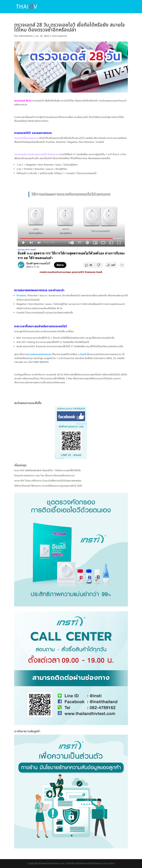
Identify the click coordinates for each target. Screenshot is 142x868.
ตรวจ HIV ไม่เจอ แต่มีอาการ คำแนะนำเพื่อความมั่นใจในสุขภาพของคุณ (48, 481)
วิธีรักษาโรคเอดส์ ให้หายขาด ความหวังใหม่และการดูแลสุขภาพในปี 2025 (48, 486)
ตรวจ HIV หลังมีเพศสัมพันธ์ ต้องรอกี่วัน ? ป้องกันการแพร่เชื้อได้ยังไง (47, 470)
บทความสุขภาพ (59, 36)
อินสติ (83, 354)
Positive (21, 296)
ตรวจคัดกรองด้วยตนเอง (39, 354)
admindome (26, 36)
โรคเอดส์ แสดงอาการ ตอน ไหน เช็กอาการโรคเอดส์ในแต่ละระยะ (45, 476)
